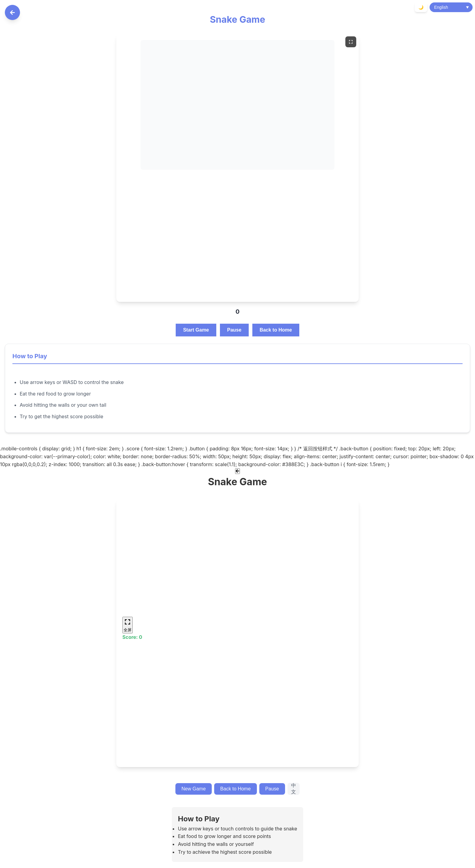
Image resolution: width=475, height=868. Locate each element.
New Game (194, 789)
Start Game (196, 330)
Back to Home (276, 330)
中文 (294, 789)
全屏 (128, 625)
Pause (234, 330)
